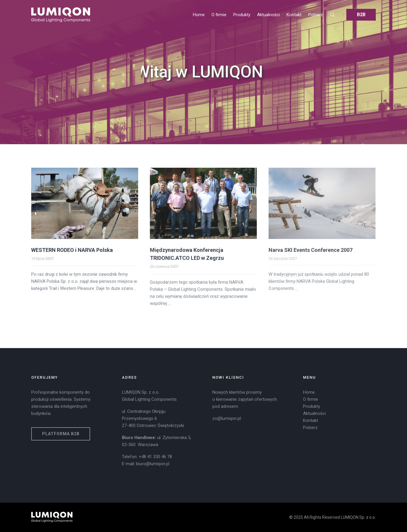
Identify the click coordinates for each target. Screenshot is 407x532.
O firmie (311, 399)
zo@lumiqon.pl (227, 418)
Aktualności (314, 413)
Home (309, 392)
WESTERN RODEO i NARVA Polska (72, 250)
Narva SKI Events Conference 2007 (311, 250)
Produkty (312, 406)
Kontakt (311, 420)
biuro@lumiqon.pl (153, 464)
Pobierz (310, 428)
